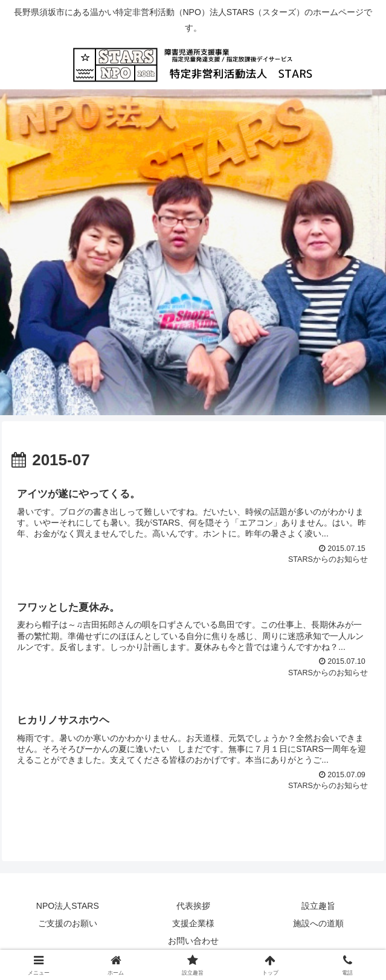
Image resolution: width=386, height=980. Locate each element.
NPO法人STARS (68, 906)
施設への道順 (318, 924)
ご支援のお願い (68, 924)
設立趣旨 (318, 906)
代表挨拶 (193, 906)
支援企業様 (193, 924)
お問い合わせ (193, 941)
